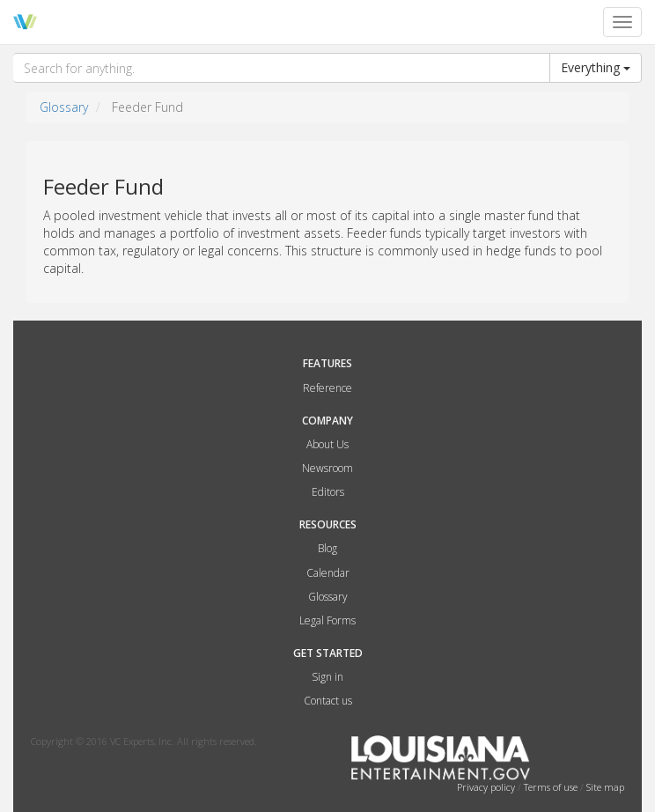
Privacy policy (487, 787)
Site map (605, 787)
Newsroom (327, 468)
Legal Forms (327, 620)
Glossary (64, 107)
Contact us (328, 701)
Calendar (328, 573)
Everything (596, 67)
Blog (327, 548)
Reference (327, 388)
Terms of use (552, 787)
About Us (327, 444)
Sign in (327, 677)
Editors (328, 492)
